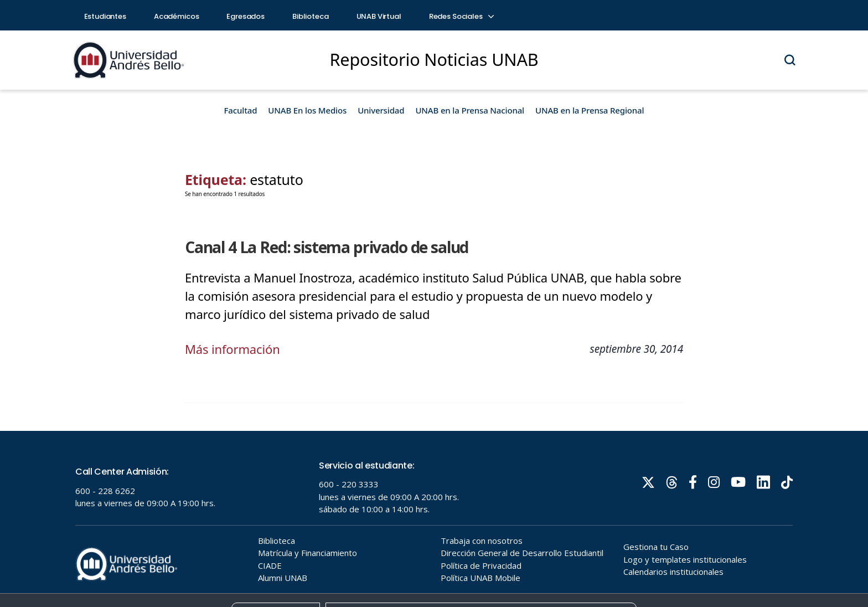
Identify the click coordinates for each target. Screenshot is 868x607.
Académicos (177, 16)
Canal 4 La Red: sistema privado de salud (327, 247)
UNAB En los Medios (307, 110)
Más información (232, 349)
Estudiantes (105, 16)
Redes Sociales (461, 16)
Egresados (246, 16)
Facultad (241, 110)
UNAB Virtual (379, 16)
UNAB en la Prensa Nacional (470, 110)
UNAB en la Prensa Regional (590, 110)
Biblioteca (311, 16)
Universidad (381, 110)
